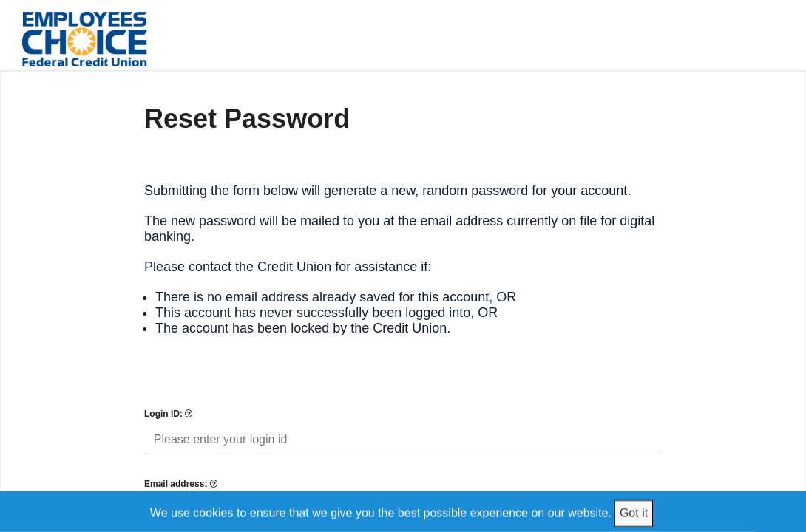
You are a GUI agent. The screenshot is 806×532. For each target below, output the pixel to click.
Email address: (181, 484)
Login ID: (168, 414)
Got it (634, 512)
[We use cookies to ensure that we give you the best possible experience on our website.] (403, 511)
